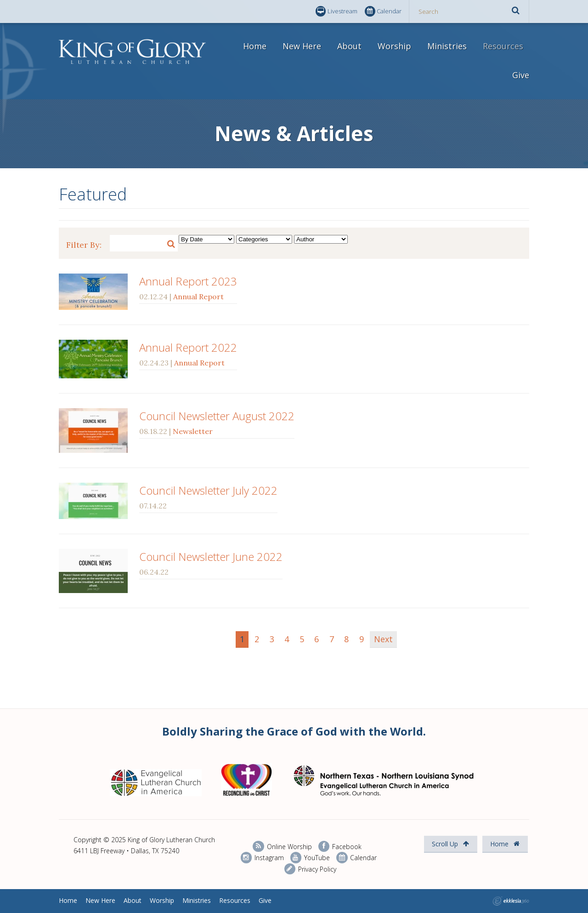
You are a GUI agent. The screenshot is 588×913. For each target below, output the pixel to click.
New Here (302, 46)
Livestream (336, 11)
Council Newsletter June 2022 (211, 556)
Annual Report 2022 (188, 347)
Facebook (340, 847)
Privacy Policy (310, 869)
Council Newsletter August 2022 (217, 416)
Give (521, 75)
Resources (503, 46)
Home (255, 46)
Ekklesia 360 (511, 901)
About (349, 46)
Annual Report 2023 (188, 281)
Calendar (383, 11)
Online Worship (282, 847)
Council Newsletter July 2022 (208, 490)
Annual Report (198, 297)
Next (383, 639)
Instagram (262, 858)
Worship (394, 46)
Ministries (447, 46)
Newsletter (193, 431)
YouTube (310, 858)
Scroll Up (450, 844)
